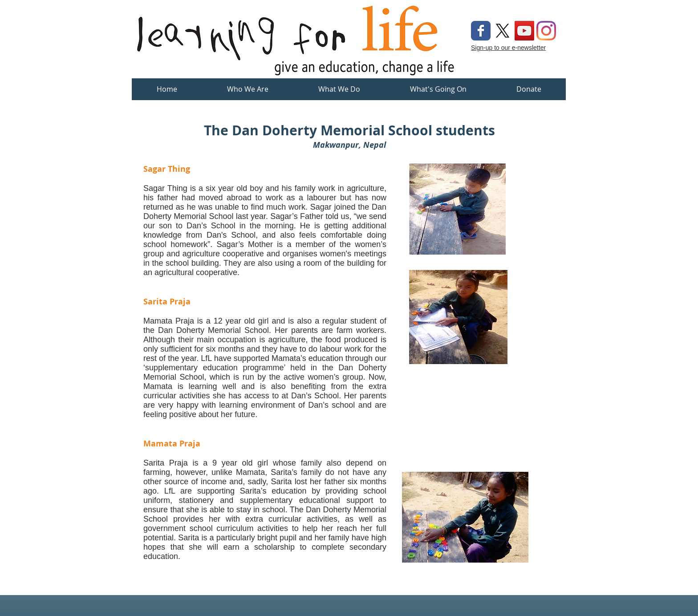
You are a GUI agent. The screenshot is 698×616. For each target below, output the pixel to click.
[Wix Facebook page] (481, 31)
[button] (339, 92)
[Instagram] (546, 31)
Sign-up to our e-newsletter (508, 48)
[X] (503, 31)
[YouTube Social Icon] (524, 31)
